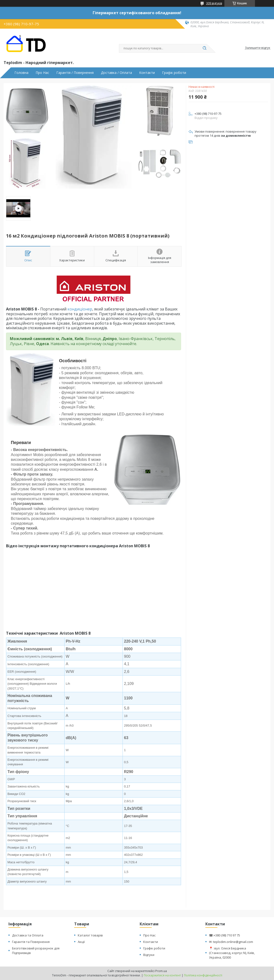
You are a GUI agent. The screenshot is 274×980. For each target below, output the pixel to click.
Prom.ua (161, 971)
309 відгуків (214, 3)
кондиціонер (80, 309)
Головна (21, 73)
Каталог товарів (90, 935)
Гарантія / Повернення (75, 73)
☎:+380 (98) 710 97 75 (225, 935)
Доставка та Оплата (28, 935)
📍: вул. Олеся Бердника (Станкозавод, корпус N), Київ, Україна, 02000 (232, 953)
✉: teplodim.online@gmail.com (231, 942)
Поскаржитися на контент (162, 975)
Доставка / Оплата (116, 73)
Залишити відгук (258, 48)
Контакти (147, 73)
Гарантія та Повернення (31, 942)
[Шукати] (204, 48)
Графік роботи (174, 73)
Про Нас (42, 73)
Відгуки (149, 955)
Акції (81, 942)
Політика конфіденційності (203, 975)
